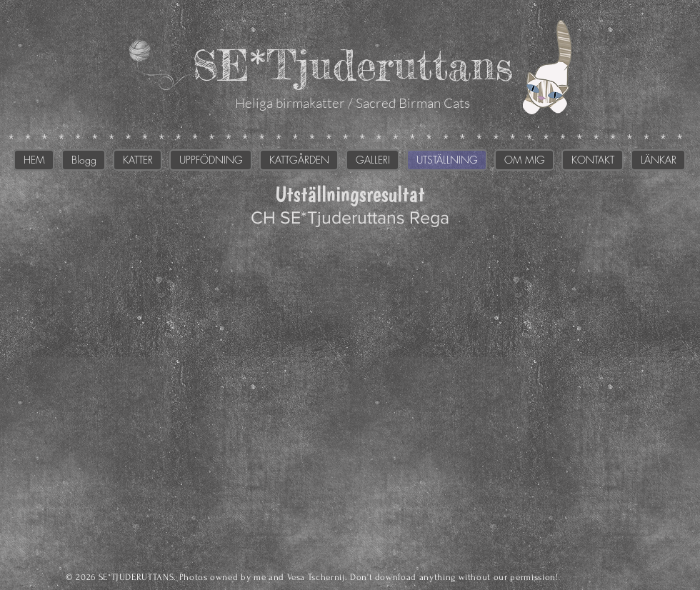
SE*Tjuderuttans (352, 65)
